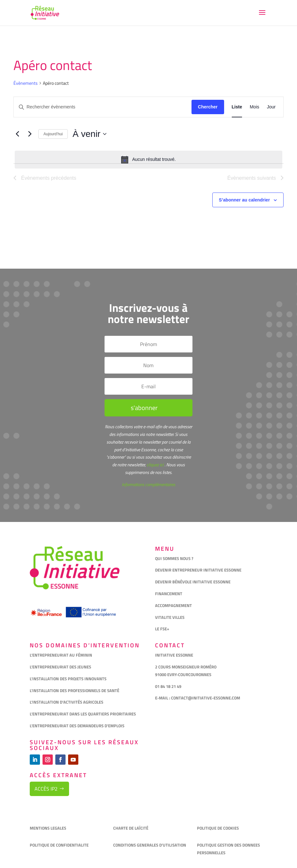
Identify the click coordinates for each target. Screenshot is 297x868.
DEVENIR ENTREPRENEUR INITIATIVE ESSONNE (198, 570)
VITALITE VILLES (170, 617)
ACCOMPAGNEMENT (173, 605)
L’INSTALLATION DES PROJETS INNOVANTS (68, 679)
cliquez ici (155, 465)
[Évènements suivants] (30, 134)
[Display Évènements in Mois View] (254, 107)
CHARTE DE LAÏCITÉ (131, 828)
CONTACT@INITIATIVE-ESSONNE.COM (206, 698)
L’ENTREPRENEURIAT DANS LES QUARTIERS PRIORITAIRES (83, 714)
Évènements (26, 83)
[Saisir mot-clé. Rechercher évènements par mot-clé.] (103, 107)
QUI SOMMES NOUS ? (174, 558)
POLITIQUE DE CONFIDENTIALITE (60, 845)
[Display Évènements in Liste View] (237, 107)
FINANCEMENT (169, 594)
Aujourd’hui (53, 134)
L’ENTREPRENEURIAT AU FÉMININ (61, 655)
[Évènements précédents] (17, 134)
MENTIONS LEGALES (48, 828)
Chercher (208, 107)
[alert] (148, 160)
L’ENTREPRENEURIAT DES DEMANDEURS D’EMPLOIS (77, 726)
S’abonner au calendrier (245, 200)
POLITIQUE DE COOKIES (218, 828)
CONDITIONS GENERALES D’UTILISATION (150, 845)
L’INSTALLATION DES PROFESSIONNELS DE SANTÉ (74, 690)
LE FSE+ (162, 629)
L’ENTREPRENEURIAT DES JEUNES (60, 667)
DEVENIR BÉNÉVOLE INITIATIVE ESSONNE (193, 582)
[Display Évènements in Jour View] (271, 107)
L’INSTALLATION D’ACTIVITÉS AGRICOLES (66, 702)
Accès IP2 (46, 789)
